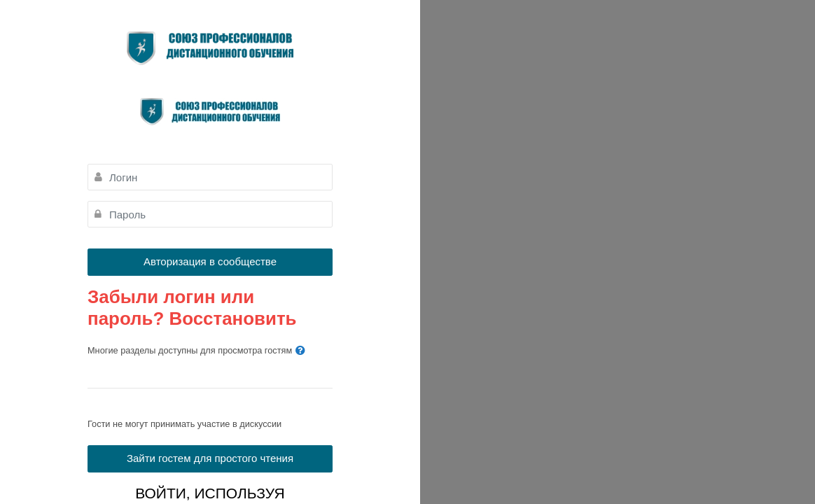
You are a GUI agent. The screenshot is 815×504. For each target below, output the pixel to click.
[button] (300, 351)
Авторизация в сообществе (210, 261)
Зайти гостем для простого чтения (210, 458)
